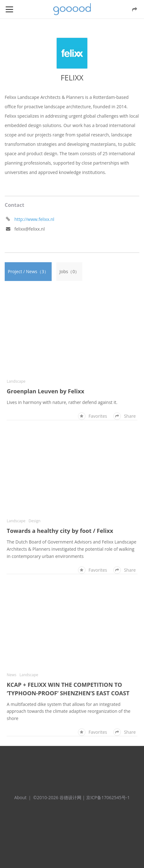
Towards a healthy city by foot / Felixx (60, 531)
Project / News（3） (28, 271)
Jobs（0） (69, 271)
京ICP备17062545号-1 (108, 797)
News (11, 675)
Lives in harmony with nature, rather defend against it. (62, 402)
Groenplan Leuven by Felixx (45, 391)
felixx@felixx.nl (30, 229)
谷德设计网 (72, 9)
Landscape (16, 381)
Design (34, 521)
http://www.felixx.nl (34, 219)
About (20, 797)
